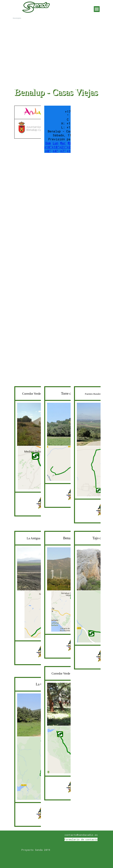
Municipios (17, 18)
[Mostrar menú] (97, 9)
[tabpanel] (27, 122)
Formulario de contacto (81, 839)
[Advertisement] (42, 181)
